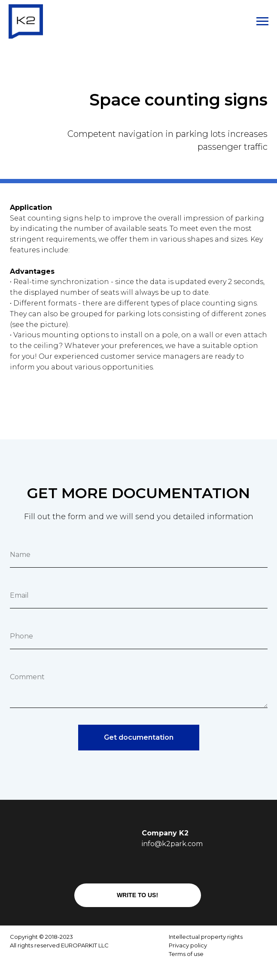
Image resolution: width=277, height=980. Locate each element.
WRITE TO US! (137, 895)
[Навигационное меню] (262, 21)
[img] (120, 966)
